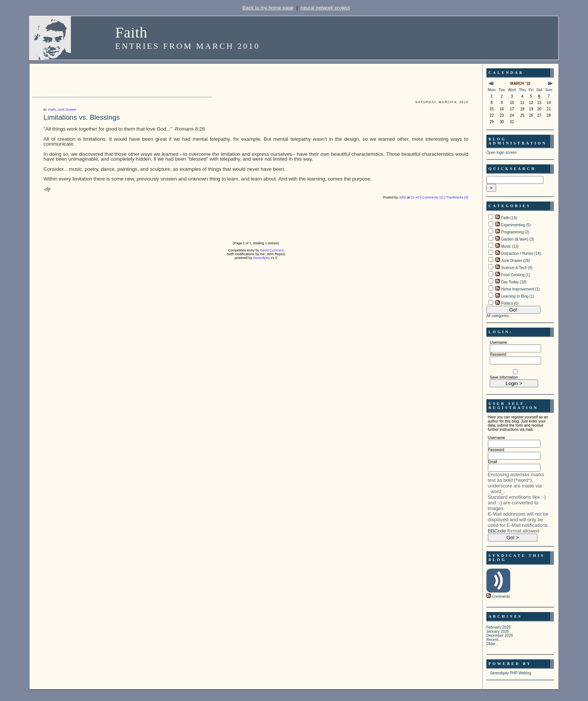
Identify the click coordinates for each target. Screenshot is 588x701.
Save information (504, 377)
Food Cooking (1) (515, 275)
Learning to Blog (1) (517, 296)
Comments (501, 596)
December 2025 (500, 636)
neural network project (325, 8)
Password (498, 354)
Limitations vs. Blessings (82, 117)
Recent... (494, 640)
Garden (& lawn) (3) (517, 239)
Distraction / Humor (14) (521, 253)
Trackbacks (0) (457, 197)
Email (493, 462)
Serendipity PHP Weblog (511, 673)
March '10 (520, 83)
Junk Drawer (67, 110)
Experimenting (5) (516, 225)
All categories (498, 316)
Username (498, 342)
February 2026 (499, 627)
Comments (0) (433, 197)
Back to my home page (268, 8)
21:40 (415, 197)
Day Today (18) (514, 282)
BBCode (497, 531)
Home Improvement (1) (520, 289)
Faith (131, 32)
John (403, 197)
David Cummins (272, 250)
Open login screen (502, 153)
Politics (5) (510, 303)
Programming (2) (515, 232)
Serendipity (262, 258)
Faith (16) (509, 218)
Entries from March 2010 (187, 46)
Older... (492, 644)
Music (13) (510, 246)
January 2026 (498, 631)
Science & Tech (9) (517, 268)
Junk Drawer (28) (515, 261)
